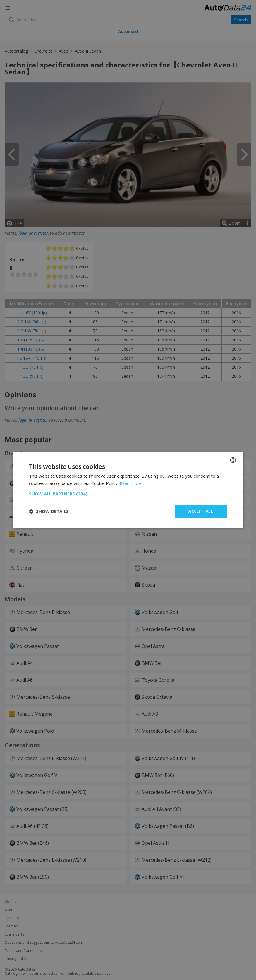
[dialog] (128, 490)
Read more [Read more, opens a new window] (131, 483)
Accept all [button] (201, 511)
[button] (128, 494)
